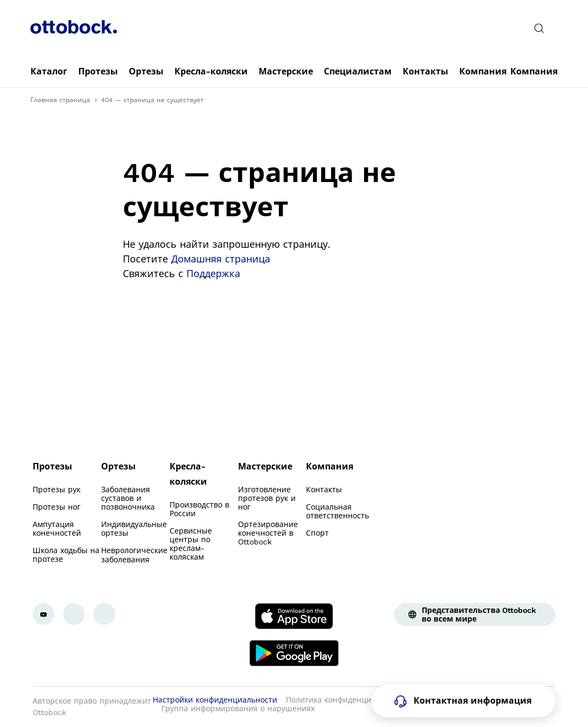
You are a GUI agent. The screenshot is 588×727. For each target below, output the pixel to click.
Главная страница (60, 100)
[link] (49, 72)
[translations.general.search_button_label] (539, 28)
